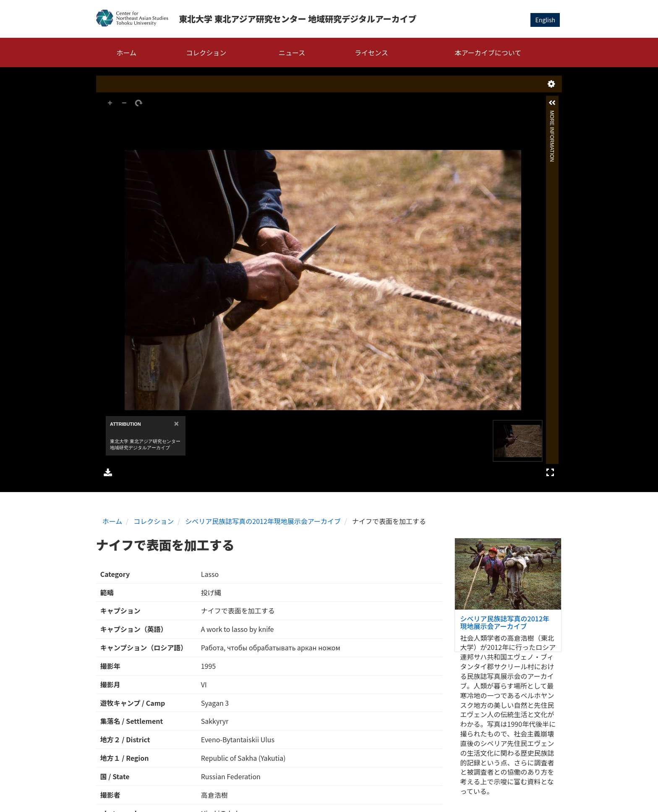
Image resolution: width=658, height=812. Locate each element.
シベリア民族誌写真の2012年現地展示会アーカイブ (263, 521)
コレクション (206, 52)
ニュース (292, 52)
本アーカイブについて (488, 52)
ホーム (127, 52)
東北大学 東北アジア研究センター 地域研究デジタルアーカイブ (298, 19)
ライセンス (371, 52)
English (545, 20)
